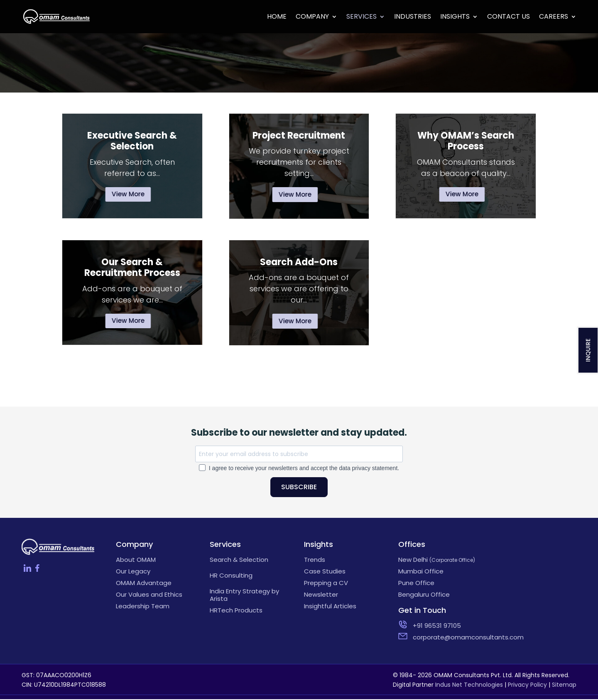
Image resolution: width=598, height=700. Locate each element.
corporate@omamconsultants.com (448, 639)
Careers (554, 17)
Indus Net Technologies (469, 686)
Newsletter (321, 596)
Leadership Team (143, 607)
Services (361, 17)
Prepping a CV (326, 584)
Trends (315, 561)
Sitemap (564, 686)
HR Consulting (231, 577)
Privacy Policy (527, 686)
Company (312, 17)
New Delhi (437, 561)
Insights (455, 17)
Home (277, 17)
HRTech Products (236, 612)
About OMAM (136, 561)
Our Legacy (133, 573)
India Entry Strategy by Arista (244, 596)
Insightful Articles (330, 607)
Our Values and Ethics (149, 596)
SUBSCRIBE (299, 488)
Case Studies (325, 573)
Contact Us (509, 17)
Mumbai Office (421, 573)
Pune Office (416, 584)
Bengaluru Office (424, 596)
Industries (413, 17)
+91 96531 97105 (437, 627)
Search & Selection (239, 561)
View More (129, 194)
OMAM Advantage (144, 584)
